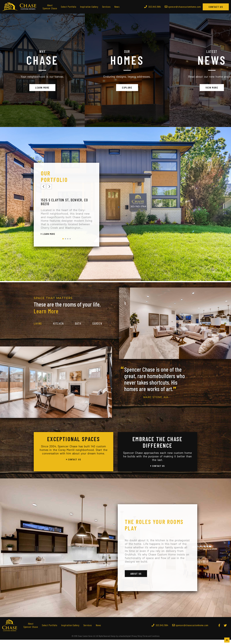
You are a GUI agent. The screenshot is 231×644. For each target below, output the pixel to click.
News (117, 7)
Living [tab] (38, 328)
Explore (115, 90)
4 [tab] (70, 243)
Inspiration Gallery (89, 7)
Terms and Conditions (151, 640)
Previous (43, 191)
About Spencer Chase (50, 7)
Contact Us (216, 7)
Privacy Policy (137, 640)
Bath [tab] (78, 328)
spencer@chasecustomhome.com (190, 629)
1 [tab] (63, 243)
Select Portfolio (69, 7)
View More (192, 90)
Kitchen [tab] (58, 328)
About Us (136, 578)
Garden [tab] (97, 328)
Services (106, 7)
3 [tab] (68, 243)
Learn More (38, 90)
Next (49, 191)
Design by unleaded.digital (121, 640)
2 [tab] (65, 243)
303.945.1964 (153, 7)
